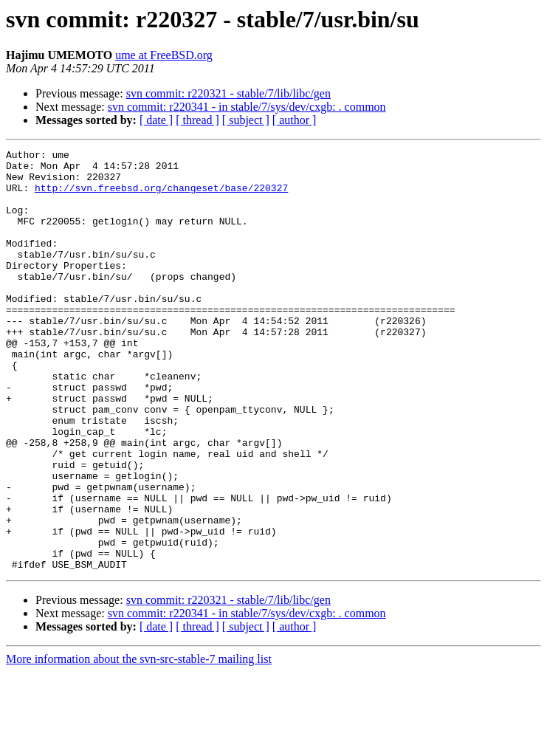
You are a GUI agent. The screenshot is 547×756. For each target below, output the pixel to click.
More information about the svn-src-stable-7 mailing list (139, 743)
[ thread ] (197, 120)
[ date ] (156, 120)
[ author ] (295, 120)
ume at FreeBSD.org (164, 55)
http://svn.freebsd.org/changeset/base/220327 (161, 196)
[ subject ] (246, 120)
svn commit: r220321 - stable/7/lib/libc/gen (228, 93)
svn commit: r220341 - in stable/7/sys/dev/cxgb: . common (247, 107)
